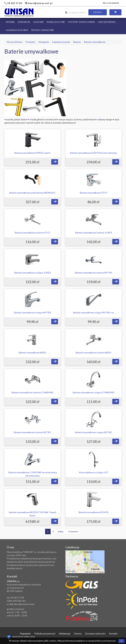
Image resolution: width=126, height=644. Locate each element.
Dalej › (61, 531)
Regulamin (25, 633)
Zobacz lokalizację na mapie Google (85, 562)
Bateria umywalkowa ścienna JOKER (94, 233)
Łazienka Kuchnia (17, 30)
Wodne (10, 22)
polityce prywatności (105, 641)
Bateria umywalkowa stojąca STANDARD (94, 392)
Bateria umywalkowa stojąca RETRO (94, 432)
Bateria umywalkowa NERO (33, 353)
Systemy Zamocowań (81, 22)
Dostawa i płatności (95, 633)
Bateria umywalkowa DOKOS (94, 512)
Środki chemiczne (43, 30)
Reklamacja (65, 633)
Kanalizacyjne (56, 22)
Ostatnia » (73, 531)
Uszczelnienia (107, 22)
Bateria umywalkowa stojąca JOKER (33, 273)
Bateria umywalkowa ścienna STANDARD (32, 392)
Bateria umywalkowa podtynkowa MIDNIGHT (32, 193)
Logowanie (111, 3)
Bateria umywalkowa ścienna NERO (94, 353)
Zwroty (78, 633)
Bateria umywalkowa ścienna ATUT (33, 233)
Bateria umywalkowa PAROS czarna (32, 153)
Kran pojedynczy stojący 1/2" (94, 472)
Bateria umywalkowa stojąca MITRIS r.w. (94, 312)
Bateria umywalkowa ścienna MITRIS (94, 273)
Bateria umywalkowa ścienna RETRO (32, 432)
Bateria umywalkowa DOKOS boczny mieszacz (94, 153)
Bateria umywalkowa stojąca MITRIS (33, 312)
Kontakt (113, 633)
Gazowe (38, 22)
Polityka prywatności (45, 633)
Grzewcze (24, 22)
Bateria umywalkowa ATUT (94, 193)
